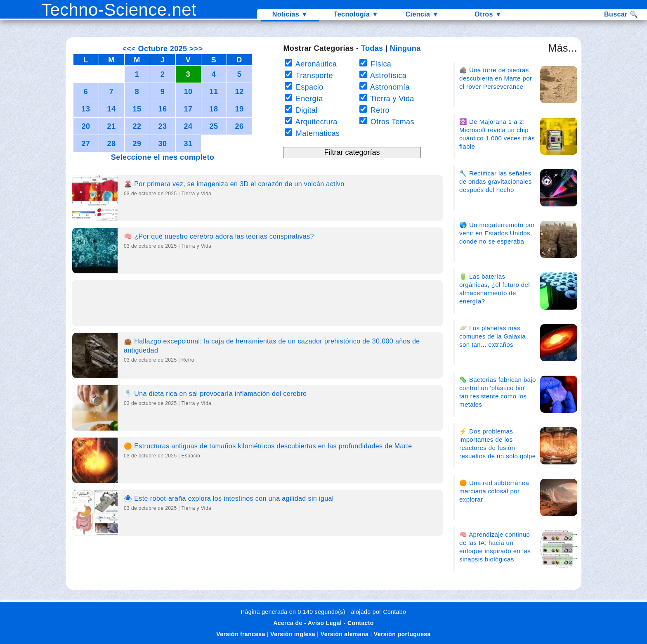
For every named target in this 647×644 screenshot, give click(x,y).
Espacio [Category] (191, 456)
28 (112, 144)
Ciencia (422, 14)
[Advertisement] (257, 306)
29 (137, 144)
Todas (372, 48)
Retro (379, 110)
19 (240, 109)
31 (188, 144)
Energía (308, 99)
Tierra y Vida (391, 99)
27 (86, 144)
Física (380, 64)
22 (137, 126)
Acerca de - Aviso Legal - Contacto (323, 623)
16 (163, 109)
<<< (130, 49)
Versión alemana (345, 634)
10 (188, 92)
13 (86, 109)
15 (137, 109)
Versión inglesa (293, 634)
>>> (195, 49)
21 (112, 126)
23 (163, 126)
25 (214, 126)
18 (214, 109)
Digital (305, 110)
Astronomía (389, 87)
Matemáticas (316, 133)
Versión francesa (241, 634)
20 (86, 126)
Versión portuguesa (402, 634)
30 (163, 144)
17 (188, 109)
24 (188, 126)
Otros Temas (391, 122)
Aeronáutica (315, 64)
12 (240, 92)
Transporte (313, 76)
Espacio (308, 87)
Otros (488, 14)
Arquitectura (315, 122)
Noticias (290, 14)
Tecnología (356, 14)
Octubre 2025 (163, 49)
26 (240, 126)
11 (214, 92)
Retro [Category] (188, 360)
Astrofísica (387, 76)
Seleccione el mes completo (163, 157)
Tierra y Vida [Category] (197, 194)
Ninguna (405, 48)
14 (112, 109)
